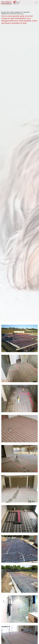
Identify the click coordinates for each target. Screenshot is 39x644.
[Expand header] (36, 3)
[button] (19, 338)
